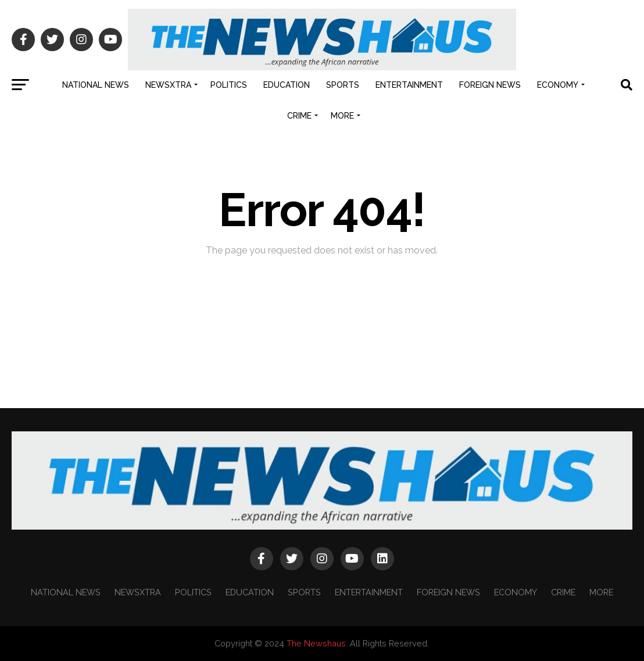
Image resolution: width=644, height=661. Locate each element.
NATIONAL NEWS (96, 85)
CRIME (299, 116)
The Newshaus (316, 643)
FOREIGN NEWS (490, 85)
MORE (342, 116)
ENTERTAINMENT (409, 85)
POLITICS (229, 85)
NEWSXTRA (168, 85)
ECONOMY (558, 85)
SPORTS (343, 85)
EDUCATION (287, 85)
